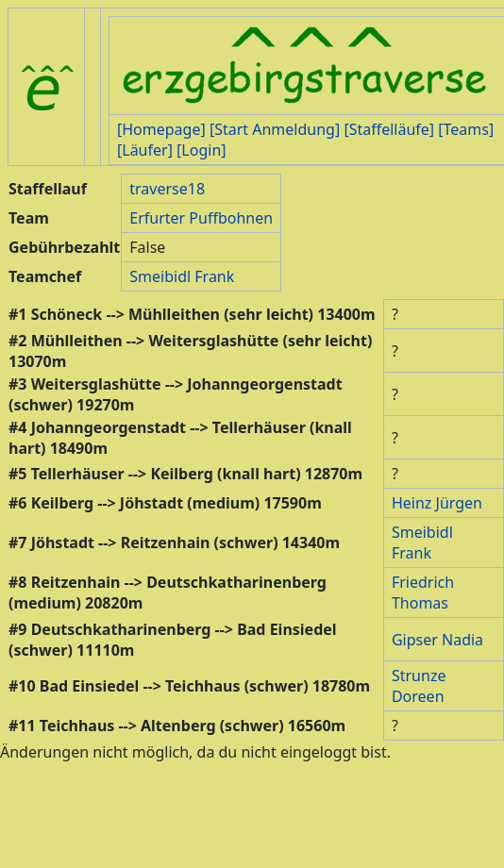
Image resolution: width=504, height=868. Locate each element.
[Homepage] (161, 129)
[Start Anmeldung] (275, 129)
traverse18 (167, 189)
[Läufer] (145, 150)
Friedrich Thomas (423, 593)
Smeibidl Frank (182, 276)
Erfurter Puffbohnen (201, 218)
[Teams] (466, 129)
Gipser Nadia (437, 640)
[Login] (201, 150)
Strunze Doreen (419, 686)
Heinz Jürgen (437, 503)
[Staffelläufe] (389, 129)
